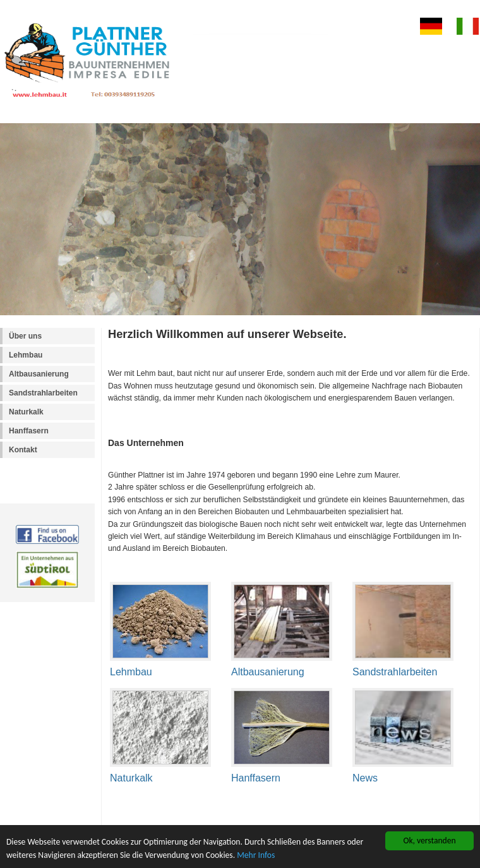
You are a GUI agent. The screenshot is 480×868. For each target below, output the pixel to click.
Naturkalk (26, 412)
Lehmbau (26, 355)
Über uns (25, 336)
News (365, 778)
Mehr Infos (256, 856)
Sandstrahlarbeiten (43, 393)
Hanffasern (29, 431)
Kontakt (23, 450)
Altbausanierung (39, 374)
